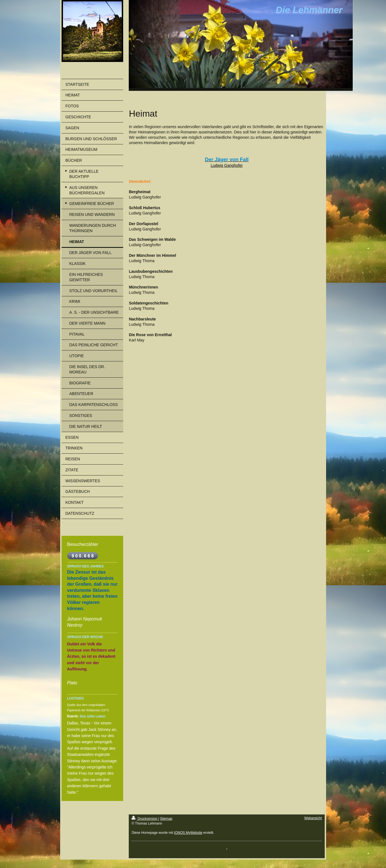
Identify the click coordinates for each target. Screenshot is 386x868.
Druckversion (145, 819)
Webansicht (313, 818)
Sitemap (166, 819)
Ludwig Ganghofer (227, 165)
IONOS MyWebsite (188, 833)
